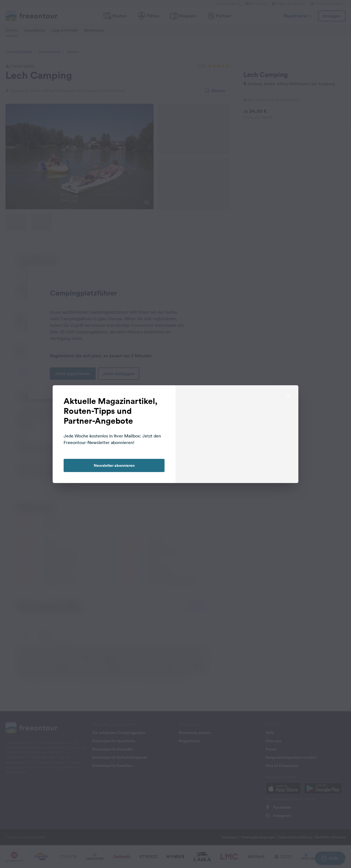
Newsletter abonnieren (114, 465)
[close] (288, 395)
